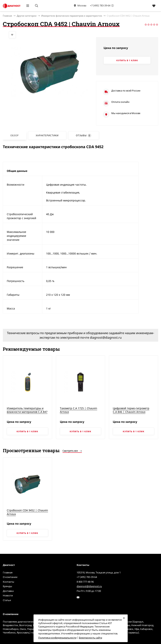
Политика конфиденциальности (57, 638)
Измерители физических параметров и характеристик (72, 16)
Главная (8, 572)
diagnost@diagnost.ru (89, 586)
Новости (8, 595)
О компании (10, 577)
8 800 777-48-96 (85, 582)
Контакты (8, 582)
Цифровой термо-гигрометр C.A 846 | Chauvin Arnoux (131, 410)
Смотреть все (72, 451)
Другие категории (27, 16)
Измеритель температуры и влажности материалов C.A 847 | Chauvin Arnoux (27, 412)
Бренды (7, 586)
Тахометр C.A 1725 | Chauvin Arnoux (79, 410)
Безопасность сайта (90, 638)
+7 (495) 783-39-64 (100, 5)
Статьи (7, 600)
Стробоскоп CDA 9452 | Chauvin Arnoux (27, 512)
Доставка (8, 591)
